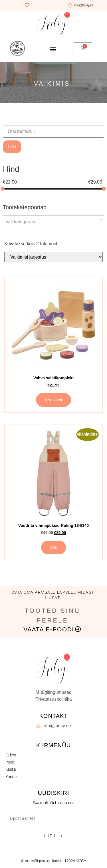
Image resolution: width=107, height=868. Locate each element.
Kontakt (12, 777)
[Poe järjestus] (53, 257)
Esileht (11, 755)
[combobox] (53, 219)
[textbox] (53, 222)
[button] (53, 49)
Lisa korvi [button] (53, 400)
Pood (10, 762)
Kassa (11, 769)
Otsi (12, 147)
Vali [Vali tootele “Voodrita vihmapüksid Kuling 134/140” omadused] (53, 547)
